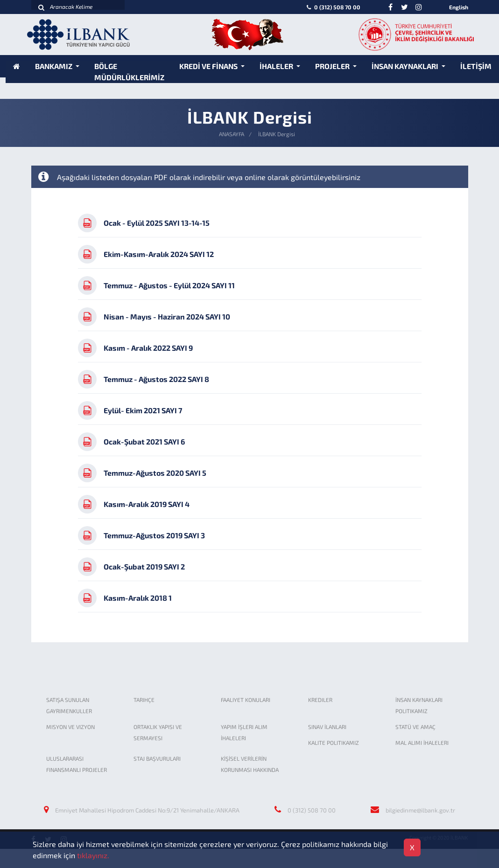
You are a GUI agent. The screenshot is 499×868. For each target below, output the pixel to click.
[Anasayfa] (17, 66)
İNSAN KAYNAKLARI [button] (406, 66)
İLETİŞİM (476, 66)
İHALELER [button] (277, 66)
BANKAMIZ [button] (54, 66)
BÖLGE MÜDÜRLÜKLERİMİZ (129, 72)
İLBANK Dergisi (277, 134)
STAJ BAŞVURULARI (157, 758)
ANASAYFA (232, 134)
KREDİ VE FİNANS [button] (209, 66)
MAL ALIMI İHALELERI (422, 743)
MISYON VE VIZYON (70, 727)
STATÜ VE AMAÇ (415, 727)
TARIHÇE (144, 700)
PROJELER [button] (333, 66)
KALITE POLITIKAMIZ (334, 743)
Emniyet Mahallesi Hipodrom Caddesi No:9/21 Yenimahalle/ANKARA (147, 810)
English (459, 7)
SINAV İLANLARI (327, 727)
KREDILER (320, 700)
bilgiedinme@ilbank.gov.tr (420, 810)
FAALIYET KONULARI (246, 700)
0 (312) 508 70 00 (333, 7)
